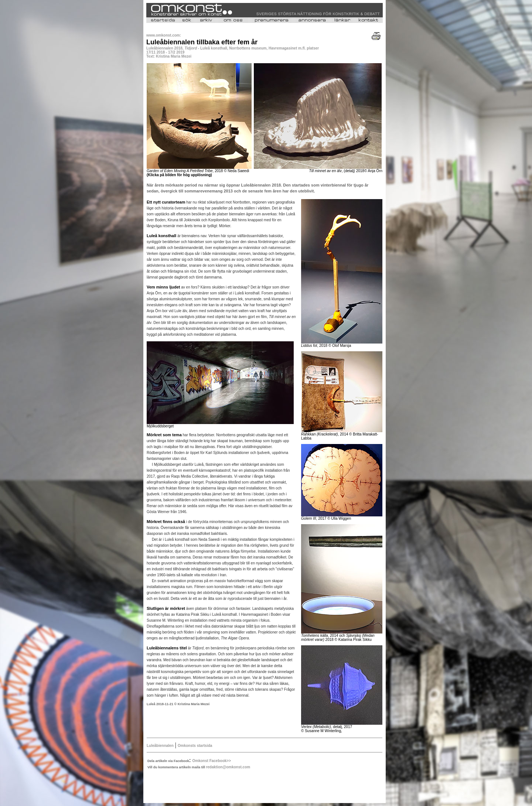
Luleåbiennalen (160, 746)
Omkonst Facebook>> (212, 761)
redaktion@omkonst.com (228, 767)
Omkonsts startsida (195, 746)
